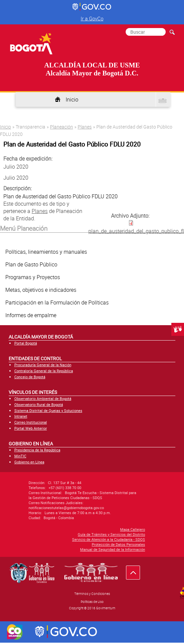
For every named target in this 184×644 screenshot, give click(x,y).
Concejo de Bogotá (30, 377)
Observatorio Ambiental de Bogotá (43, 398)
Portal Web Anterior (31, 428)
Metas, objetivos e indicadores (41, 290)
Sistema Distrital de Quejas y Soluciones (48, 410)
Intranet (21, 416)
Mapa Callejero (52, 529)
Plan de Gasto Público (31, 264)
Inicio (72, 99)
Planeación (61, 127)
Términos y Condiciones (92, 594)
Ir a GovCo (92, 18)
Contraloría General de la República (44, 371)
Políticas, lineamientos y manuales (46, 252)
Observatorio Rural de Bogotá (39, 404)
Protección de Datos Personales (38, 544)
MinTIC (20, 456)
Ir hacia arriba (136, 574)
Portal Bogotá (26, 343)
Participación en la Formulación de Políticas (57, 302)
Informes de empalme (31, 315)
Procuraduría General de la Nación (43, 365)
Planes (85, 127)
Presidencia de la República (37, 450)
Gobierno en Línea (29, 462)
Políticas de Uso (92, 602)
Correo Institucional (31, 422)
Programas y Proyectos (33, 277)
